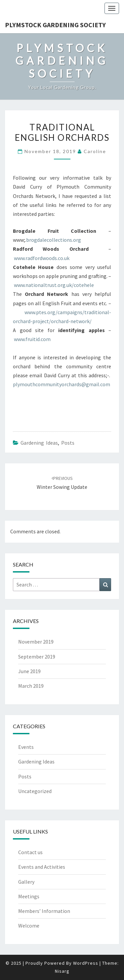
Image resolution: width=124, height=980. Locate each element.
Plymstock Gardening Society (55, 25)
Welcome (29, 926)
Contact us (30, 852)
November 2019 (36, 642)
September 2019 (37, 657)
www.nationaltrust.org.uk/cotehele (54, 285)
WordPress (86, 963)
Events (26, 747)
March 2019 (31, 686)
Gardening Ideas (39, 443)
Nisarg (62, 971)
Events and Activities (42, 867)
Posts (68, 443)
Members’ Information (44, 911)
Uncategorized (35, 791)
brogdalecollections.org (54, 240)
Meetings (29, 896)
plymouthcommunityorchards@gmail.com (62, 384)
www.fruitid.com (32, 339)
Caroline (95, 151)
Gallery (26, 882)
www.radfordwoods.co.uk (42, 258)
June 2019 (29, 671)
